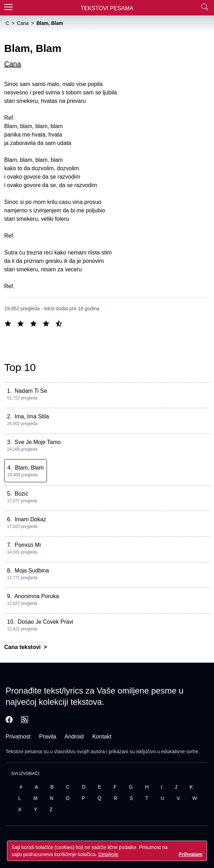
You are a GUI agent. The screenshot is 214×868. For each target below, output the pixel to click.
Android (74, 737)
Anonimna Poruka (37, 596)
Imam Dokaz (30, 519)
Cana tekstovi (23, 647)
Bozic (22, 494)
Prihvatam (191, 854)
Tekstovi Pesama (107, 8)
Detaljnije (108, 854)
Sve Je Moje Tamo (38, 442)
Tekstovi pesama (24, 751)
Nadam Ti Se (31, 391)
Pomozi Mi (28, 545)
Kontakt (102, 737)
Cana (13, 64)
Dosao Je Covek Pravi (46, 622)
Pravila (48, 737)
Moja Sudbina (32, 571)
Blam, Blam (29, 468)
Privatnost (18, 737)
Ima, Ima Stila (32, 416)
